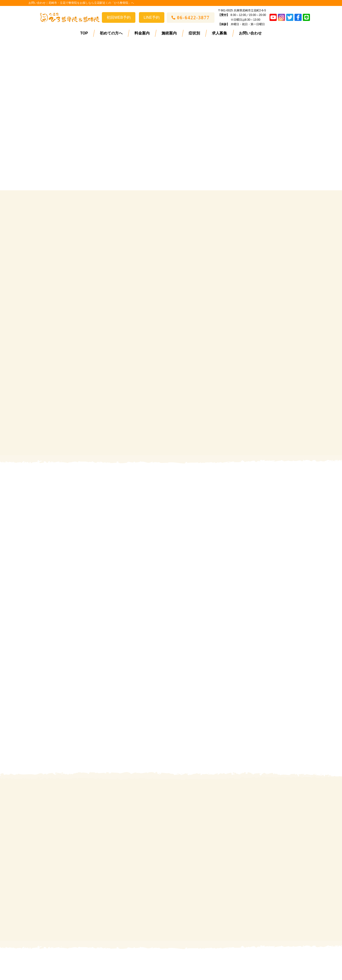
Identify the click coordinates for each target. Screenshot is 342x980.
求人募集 (219, 33)
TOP (84, 33)
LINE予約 (152, 17)
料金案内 (142, 33)
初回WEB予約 (119, 17)
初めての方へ (111, 33)
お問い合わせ (250, 33)
